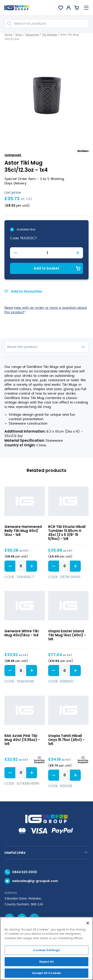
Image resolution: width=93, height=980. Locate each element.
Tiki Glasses (49, 35)
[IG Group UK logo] (17, 8)
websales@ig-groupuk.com (35, 881)
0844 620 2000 (25, 872)
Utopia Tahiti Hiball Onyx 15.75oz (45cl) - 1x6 (66, 740)
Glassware (32, 35)
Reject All (46, 962)
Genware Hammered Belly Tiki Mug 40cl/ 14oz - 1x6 (23, 531)
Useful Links (15, 853)
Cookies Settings (46, 950)
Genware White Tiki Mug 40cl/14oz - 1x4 (22, 633)
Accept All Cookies (46, 973)
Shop (19, 35)
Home (8, 35)
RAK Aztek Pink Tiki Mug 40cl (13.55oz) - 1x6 (22, 740)
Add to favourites (23, 291)
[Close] (88, 923)
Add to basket (46, 268)
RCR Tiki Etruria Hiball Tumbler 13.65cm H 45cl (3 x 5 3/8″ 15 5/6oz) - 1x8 (67, 533)
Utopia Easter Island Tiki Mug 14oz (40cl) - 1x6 (67, 635)
